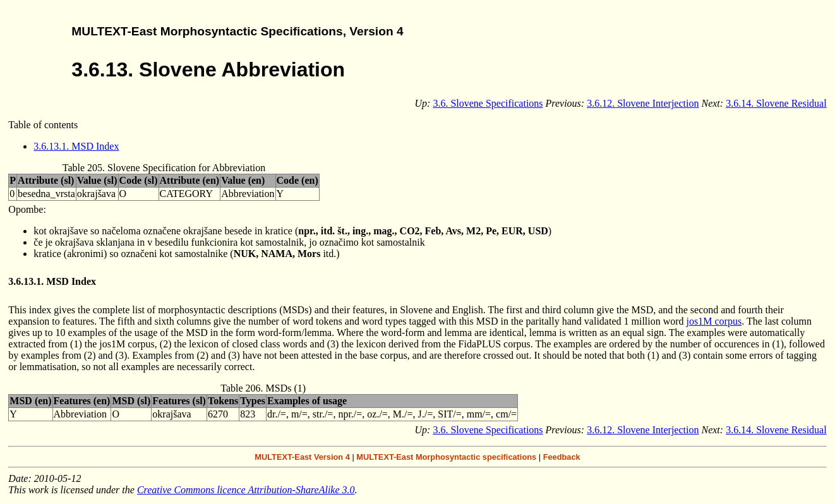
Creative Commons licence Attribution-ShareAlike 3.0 (246, 490)
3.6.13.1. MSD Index (76, 146)
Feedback (562, 457)
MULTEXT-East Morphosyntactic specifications (446, 457)
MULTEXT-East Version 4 (302, 457)
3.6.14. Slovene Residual (776, 103)
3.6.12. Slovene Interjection (643, 103)
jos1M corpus (714, 321)
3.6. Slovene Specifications (488, 103)
